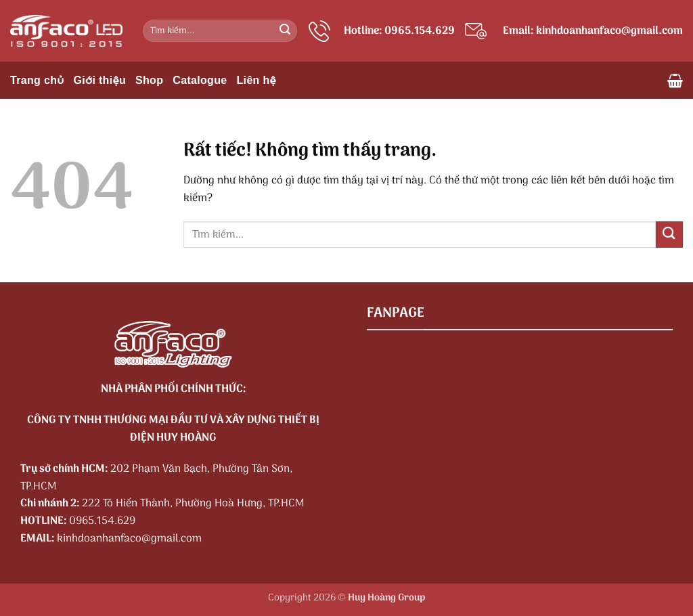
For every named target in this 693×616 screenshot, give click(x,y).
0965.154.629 (102, 521)
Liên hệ (257, 80)
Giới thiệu (100, 80)
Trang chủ (37, 80)
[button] (675, 81)
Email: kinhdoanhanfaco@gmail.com (593, 31)
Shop (149, 80)
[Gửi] (285, 31)
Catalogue (200, 80)
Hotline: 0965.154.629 (399, 31)
